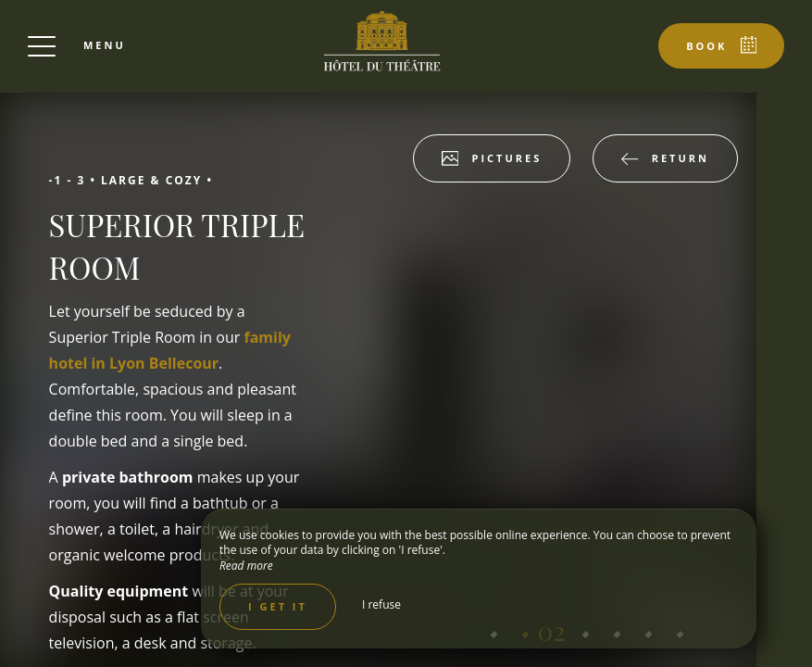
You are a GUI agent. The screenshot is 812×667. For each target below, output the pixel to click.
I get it (278, 606)
